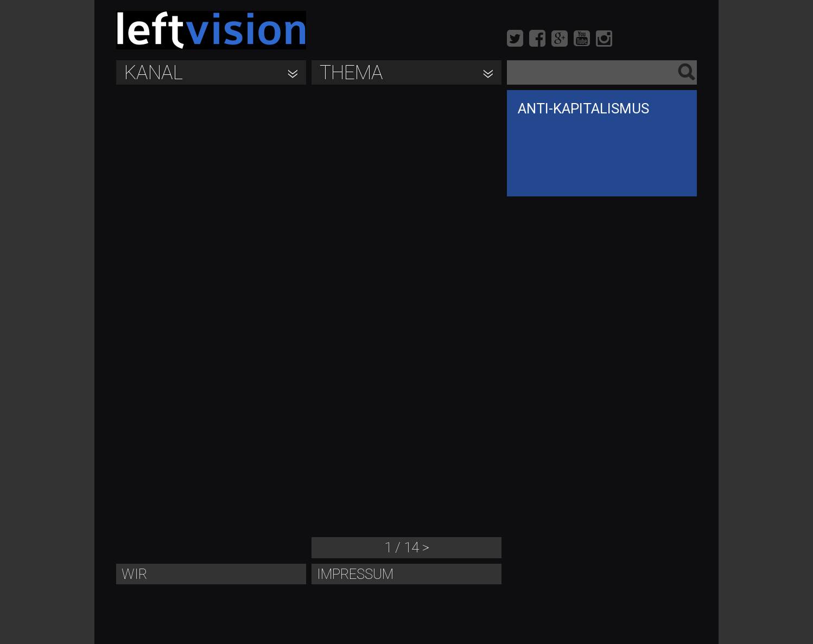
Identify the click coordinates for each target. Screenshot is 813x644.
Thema (351, 73)
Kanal (154, 73)
